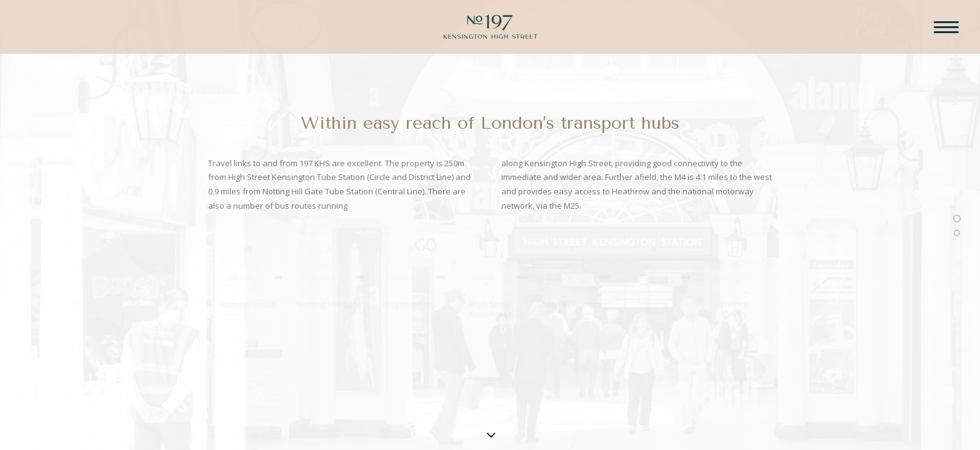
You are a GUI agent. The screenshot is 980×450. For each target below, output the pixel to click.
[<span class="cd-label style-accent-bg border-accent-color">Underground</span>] (957, 234)
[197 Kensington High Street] (490, 36)
